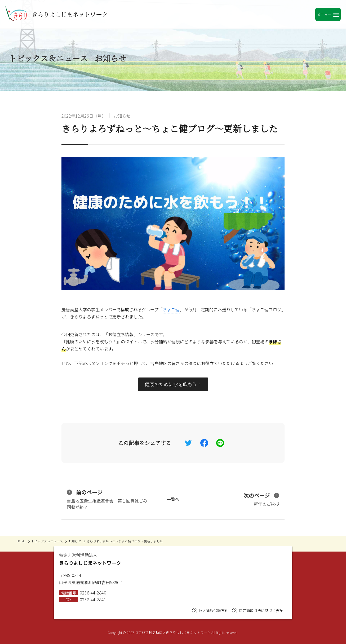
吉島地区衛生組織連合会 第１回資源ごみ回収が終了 (107, 499)
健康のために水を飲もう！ (173, 384)
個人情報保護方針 (210, 610)
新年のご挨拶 (261, 499)
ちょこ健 (171, 309)
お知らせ (122, 116)
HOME (21, 541)
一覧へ (173, 499)
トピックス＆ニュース (47, 541)
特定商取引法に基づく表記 (258, 610)
